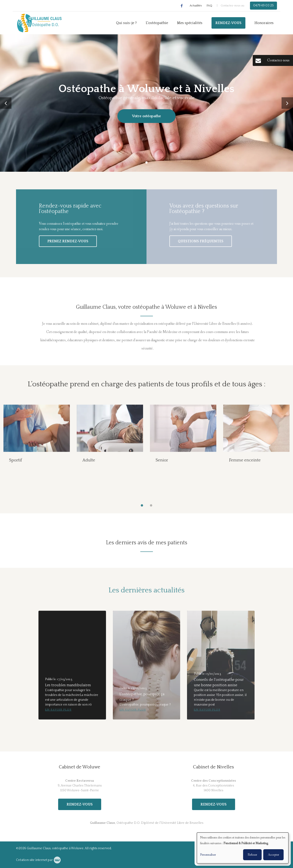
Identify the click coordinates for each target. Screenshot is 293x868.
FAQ (209, 6)
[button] (142, 508)
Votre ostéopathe (146, 116)
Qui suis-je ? (126, 23)
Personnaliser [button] (208, 855)
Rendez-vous (228, 23)
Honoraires (264, 23)
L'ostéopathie (157, 23)
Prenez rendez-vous (68, 244)
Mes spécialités (190, 23)
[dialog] (243, 848)
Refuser (252, 855)
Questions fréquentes (201, 244)
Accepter (273, 855)
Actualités (196, 6)
